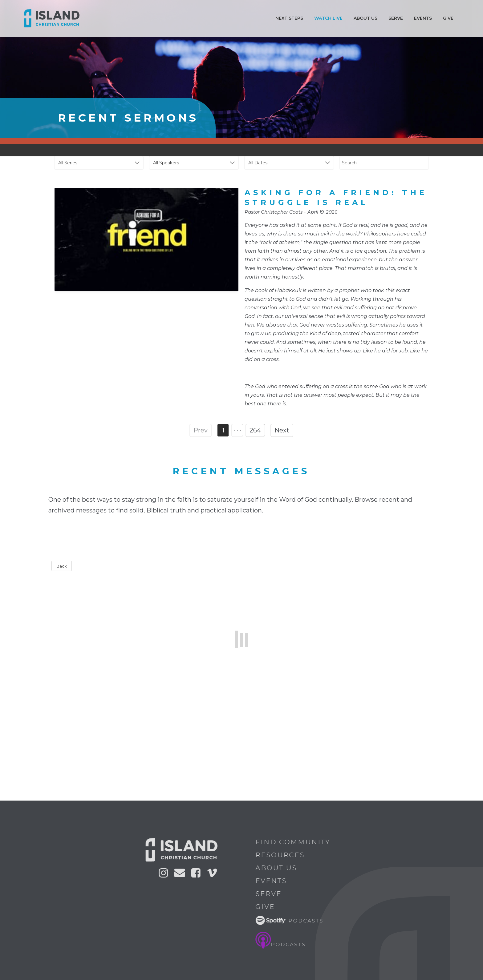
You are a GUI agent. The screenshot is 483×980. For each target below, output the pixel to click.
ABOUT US (365, 18)
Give (448, 18)
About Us (280, 868)
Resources (284, 855)
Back (62, 566)
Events (423, 18)
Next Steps (289, 18)
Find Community (297, 842)
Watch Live (328, 18)
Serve (396, 18)
